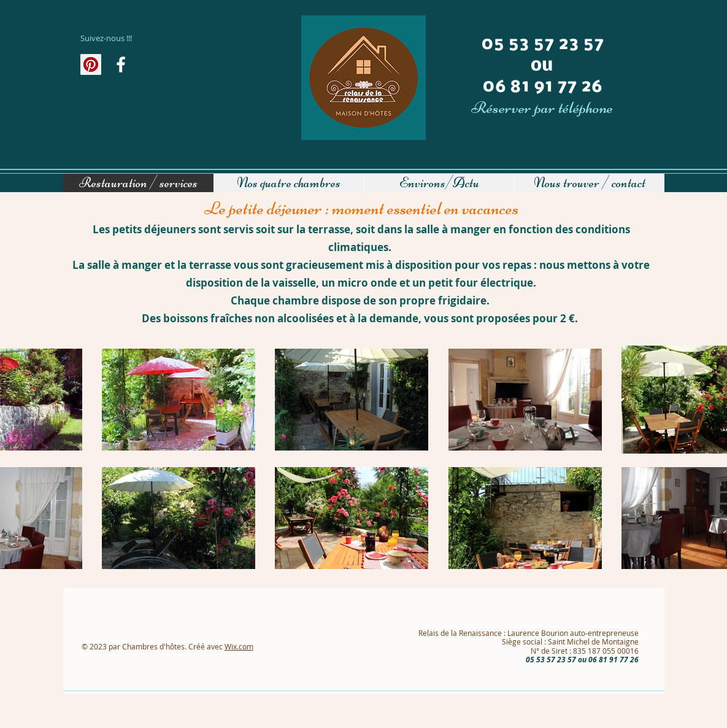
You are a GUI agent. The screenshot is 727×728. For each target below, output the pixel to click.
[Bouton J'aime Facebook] (109, 91)
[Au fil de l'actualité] (121, 64)
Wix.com (239, 646)
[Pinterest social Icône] (91, 64)
